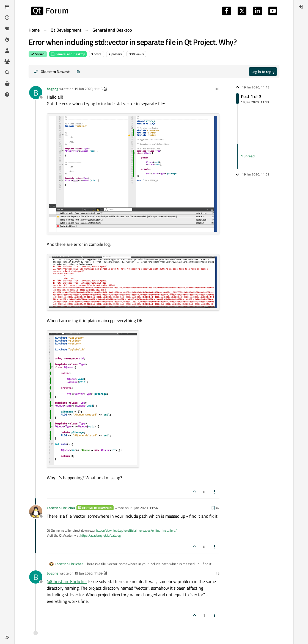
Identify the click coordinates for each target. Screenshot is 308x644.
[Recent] (7, 18)
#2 (218, 508)
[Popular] (7, 40)
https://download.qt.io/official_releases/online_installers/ (136, 530)
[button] (7, 637)
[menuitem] (301, 7)
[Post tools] (215, 492)
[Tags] (7, 29)
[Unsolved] (7, 94)
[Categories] (7, 7)
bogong (53, 89)
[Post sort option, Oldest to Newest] (52, 72)
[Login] (301, 7)
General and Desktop (68, 54)
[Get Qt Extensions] (7, 83)
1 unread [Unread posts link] (248, 156)
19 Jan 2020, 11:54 (144, 508)
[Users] (7, 51)
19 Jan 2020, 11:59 (88, 573)
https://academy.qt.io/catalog (101, 535)
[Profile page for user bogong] (36, 93)
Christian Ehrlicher (61, 508)
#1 (218, 89)
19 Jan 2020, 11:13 (88, 89)
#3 (218, 573)
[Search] (7, 73)
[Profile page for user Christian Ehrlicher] (36, 512)
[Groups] (7, 62)
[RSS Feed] (78, 72)
